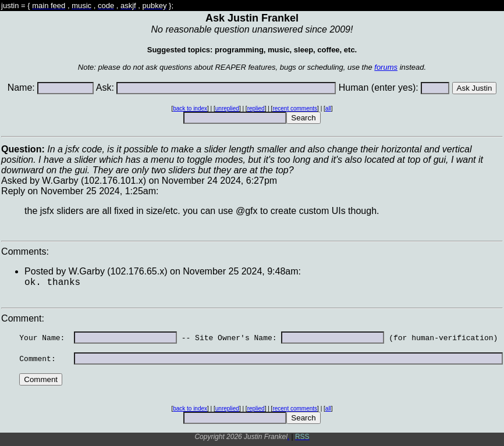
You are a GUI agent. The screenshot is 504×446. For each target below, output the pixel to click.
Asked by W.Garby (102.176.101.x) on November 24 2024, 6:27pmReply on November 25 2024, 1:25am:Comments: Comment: (252, 290)
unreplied (227, 108)
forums (386, 67)
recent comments (295, 108)
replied (256, 108)
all (328, 108)
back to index (190, 108)
